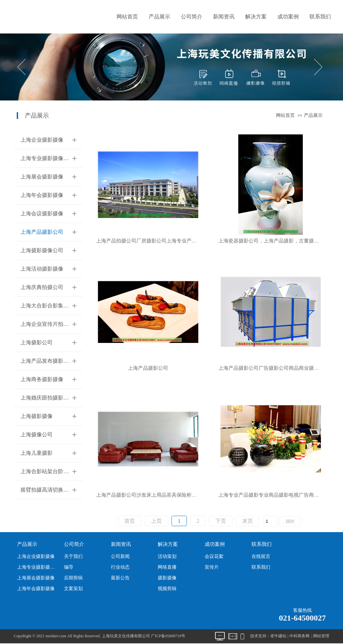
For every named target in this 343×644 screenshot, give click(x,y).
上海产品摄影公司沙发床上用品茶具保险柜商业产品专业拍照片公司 (152, 495)
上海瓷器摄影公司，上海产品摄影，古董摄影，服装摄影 (274, 241)
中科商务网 (299, 636)
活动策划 (167, 556)
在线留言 (261, 556)
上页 (156, 521)
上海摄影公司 (37, 342)
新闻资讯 (224, 17)
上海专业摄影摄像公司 (47, 158)
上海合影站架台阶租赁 (47, 471)
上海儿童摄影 (37, 453)
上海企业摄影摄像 (42, 140)
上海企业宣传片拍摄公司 (50, 324)
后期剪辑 (73, 578)
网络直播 (167, 567)
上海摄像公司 (37, 435)
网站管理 (321, 636)
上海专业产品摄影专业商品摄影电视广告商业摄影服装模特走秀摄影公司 (274, 495)
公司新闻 (120, 556)
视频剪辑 (167, 589)
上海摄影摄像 (37, 416)
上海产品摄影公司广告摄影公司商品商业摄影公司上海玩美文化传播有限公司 (274, 368)
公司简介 (192, 17)
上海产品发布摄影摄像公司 (53, 361)
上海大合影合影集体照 (47, 306)
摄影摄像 (167, 578)
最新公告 (120, 578)
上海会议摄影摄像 (42, 213)
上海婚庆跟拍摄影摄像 (47, 398)
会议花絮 (214, 556)
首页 (130, 521)
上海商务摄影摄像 (42, 379)
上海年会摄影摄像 (42, 195)
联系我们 (320, 17)
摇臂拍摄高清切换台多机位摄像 (58, 490)
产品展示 (159, 17)
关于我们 (73, 556)
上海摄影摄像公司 (42, 250)
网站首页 (127, 17)
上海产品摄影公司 (42, 232)
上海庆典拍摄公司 (42, 287)
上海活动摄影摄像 (42, 269)
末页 (248, 521)
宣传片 (212, 567)
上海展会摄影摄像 (42, 177)
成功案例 (288, 17)
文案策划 (73, 589)
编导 (69, 567)
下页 (221, 521)
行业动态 (120, 567)
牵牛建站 (278, 636)
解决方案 (256, 17)
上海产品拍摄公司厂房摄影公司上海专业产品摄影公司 (152, 241)
